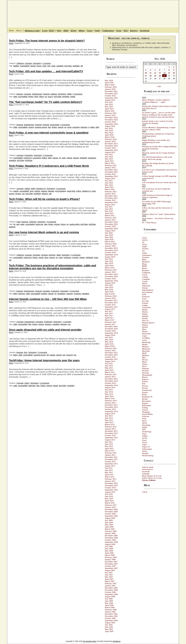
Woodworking (148, 455)
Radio (144, 394)
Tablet (58, 255)
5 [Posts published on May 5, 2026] (155, 70)
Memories (146, 349)
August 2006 (110, 596)
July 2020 (109, 233)
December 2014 (111, 379)
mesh (44, 66)
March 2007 (110, 581)
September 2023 (111, 150)
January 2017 (110, 324)
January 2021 (110, 220)
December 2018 (111, 274)
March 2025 (110, 111)
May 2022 (109, 185)
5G (14, 224)
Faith (144, 294)
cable (15, 97)
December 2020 (111, 222)
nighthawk (83, 158)
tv (89, 127)
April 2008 (109, 553)
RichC (51, 30)
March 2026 (110, 85)
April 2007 (109, 579)
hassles (53, 355)
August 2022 (110, 178)
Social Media (55, 125)
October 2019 (110, 252)
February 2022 (111, 191)
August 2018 (110, 283)
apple (22, 224)
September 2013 (111, 411)
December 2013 (111, 405)
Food (144, 299)
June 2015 (109, 366)
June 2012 (109, 444)
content (31, 127)
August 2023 (110, 152)
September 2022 (111, 176)
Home (11, 30)
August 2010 (110, 492)
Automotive (147, 255)
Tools (144, 440)
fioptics (31, 97)
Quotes (145, 392)
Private (145, 388)
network (76, 158)
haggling (44, 294)
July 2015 (109, 363)
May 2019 (109, 263)
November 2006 (111, 590)
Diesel (145, 283)
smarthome (92, 158)
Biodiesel (146, 262)
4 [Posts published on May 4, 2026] (151, 70)
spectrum (48, 324)
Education (146, 286)
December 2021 (111, 196)
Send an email (148, 467)
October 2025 (110, 96)
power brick (71, 191)
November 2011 (111, 459)
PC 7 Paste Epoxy (149, 222)
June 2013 (109, 418)
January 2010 (110, 507)
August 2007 (110, 570)
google (41, 257)
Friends (145, 303)
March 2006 (110, 607)
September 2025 (111, 98)
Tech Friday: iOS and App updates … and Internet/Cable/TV (46, 71)
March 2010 (110, 503)
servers (12, 194)
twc (69, 324)
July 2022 (109, 181)
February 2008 (111, 557)
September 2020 (111, 228)
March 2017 (110, 320)
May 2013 (109, 420)
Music (145, 362)
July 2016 (109, 337)
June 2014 (109, 392)
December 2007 (111, 562)
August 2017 (110, 309)
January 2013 (110, 429)
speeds (55, 386)
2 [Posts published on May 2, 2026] (174, 67)
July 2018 (109, 285)
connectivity (37, 158)
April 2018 (109, 292)
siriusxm (18, 194)
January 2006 (110, 612)
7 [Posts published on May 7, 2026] (164, 70)
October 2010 (110, 488)
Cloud (144, 275)
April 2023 (109, 161)
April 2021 (109, 213)
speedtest (60, 66)
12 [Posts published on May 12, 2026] (155, 73)
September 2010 (111, 490)
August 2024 (110, 126)
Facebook (146, 471)
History (27, 383)
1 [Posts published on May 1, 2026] (169, 67)
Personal (46, 125)
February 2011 (111, 479)
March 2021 (110, 215)
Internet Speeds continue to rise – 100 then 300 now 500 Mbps (48, 299)
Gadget (27, 189)
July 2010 (109, 494)
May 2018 (109, 289)
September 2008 (111, 542)
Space (144, 421)
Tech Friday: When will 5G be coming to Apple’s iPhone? (44, 199)
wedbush (12, 227)
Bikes (144, 259)
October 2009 (110, 514)
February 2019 (111, 270)
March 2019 (110, 268)
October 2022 (110, 174)
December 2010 (111, 483)
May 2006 (109, 603)
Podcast (145, 379)
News (144, 366)
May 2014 (109, 394)
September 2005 (111, 620)
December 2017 (111, 300)
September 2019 (111, 255)
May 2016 (109, 342)
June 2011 (109, 470)
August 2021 (110, 205)
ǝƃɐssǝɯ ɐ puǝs (32, 30)
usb (50, 194)
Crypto (145, 281)
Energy (145, 288)
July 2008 (109, 546)
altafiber (16, 66)
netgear (69, 158)
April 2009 (109, 527)
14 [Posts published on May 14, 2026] (164, 73)
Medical (145, 347)
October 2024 (110, 122)
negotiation (61, 294)
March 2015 (110, 372)
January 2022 (110, 194)
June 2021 (109, 209)
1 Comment (47, 63)
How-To (145, 320)
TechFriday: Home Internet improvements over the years (44, 360)
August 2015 (110, 361)
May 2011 (109, 472)
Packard (145, 371)
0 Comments (78, 94)
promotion (77, 294)
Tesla (144, 434)
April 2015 (109, 370)
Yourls (89, 30)
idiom (36, 97)
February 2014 (111, 400)
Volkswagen (147, 449)
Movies (145, 360)
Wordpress (117, 641)
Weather (145, 453)
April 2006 (109, 605)
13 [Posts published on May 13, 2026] (160, 73)
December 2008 (111, 535)
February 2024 (111, 139)
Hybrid (145, 327)
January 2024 (110, 141)
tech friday (68, 66)
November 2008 (111, 538)
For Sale (145, 301)
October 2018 (110, 279)
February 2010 (111, 505)
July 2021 (109, 207)
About (19, 30)
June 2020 (109, 235)
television (84, 127)
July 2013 (109, 416)
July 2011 (109, 468)
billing (15, 294)
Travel (145, 442)
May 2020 (109, 237)
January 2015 (110, 377)
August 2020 (110, 231)
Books (145, 268)
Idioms (145, 331)
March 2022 (110, 189)
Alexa (144, 244)
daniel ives (40, 224)
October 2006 (110, 592)
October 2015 (110, 357)
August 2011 (110, 466)
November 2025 (111, 93)
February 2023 (111, 165)
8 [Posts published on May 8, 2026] (169, 70)
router (53, 66)
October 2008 (110, 540)
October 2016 (110, 331)
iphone (39, 66)
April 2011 (109, 475)
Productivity (29, 155)
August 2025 (110, 100)
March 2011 (110, 477)
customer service (41, 127)
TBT (144, 429)
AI (143, 242)
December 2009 (111, 509)
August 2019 (110, 257)
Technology (37, 63)
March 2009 (110, 529)
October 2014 (110, 383)
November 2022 (111, 172)
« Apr (159, 86)
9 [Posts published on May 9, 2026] (174, 70)
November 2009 (111, 512)
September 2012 (111, 437)
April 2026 (109, 83)
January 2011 (110, 481)
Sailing (145, 408)
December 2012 (111, 431)
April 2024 (109, 135)
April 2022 (109, 187)
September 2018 (111, 281)
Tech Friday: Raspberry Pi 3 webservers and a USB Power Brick (49, 166)
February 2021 (111, 218)
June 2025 (109, 104)
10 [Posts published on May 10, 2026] (146, 73)
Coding (145, 277)
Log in (145, 492)
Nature (145, 364)
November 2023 (111, 146)
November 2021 (111, 198)
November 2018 (111, 276)
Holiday (145, 316)
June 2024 (109, 130)
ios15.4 (50, 97)
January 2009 (110, 533)
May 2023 (109, 159)
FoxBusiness (108, 30)
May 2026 (109, 80)
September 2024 (111, 124)
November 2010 (111, 485)
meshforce (67, 257)
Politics (145, 381)
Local (144, 340)
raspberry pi (86, 191)
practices (70, 294)
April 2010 (109, 501)
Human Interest (148, 323)
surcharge (76, 127)
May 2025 (109, 107)
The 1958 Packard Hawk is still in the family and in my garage (157, 158)
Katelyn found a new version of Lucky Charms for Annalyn (157, 122)
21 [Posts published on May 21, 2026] (164, 76)
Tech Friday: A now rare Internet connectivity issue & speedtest (49, 133)
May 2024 (109, 133)
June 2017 (109, 313)
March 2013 (110, 424)
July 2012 (109, 442)
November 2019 (111, 250)
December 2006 (111, 588)
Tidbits (69, 94)
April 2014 (109, 396)
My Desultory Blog (144, 12)
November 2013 (111, 407)
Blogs (144, 264)
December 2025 (111, 91)
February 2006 (111, 610)
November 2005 (111, 616)
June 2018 (109, 287)
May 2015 (109, 368)
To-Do (145, 438)
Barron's (134, 30)
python (79, 191)
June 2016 (109, 340)
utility (97, 127)
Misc (26, 352)
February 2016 (111, 348)
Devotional (144, 30)
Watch (145, 451)
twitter (92, 127)
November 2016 (111, 329)
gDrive (73, 30)
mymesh (75, 257)
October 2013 (110, 409)
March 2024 (110, 137)
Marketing (146, 342)
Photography (147, 375)
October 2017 (110, 305)
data (46, 224)
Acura (144, 238)
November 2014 (111, 381)
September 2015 (111, 359)
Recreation (146, 401)
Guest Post (146, 307)
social (69, 127)
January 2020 (110, 246)
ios (46, 97)
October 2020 (110, 226)
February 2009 (111, 531)
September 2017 (111, 307)
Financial (46, 94)
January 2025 (110, 115)
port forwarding (60, 191)
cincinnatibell (25, 66)
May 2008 (109, 551)
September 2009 (111, 516)
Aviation (145, 257)
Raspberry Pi (41, 189)
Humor (145, 325)
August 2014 (110, 387)
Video (144, 445)
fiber (30, 324)
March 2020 (110, 242)
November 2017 (111, 302)
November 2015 (111, 355)
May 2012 (109, 446)
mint (49, 66)
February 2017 (111, 322)
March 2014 (110, 398)
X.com (45, 30)
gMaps (82, 30)
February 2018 (111, 296)
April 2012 (109, 448)
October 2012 (110, 435)
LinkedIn (146, 474)
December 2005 (111, 614)
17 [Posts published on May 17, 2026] (146, 76)
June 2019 (109, 261)
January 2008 (110, 559)
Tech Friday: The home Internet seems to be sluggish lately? (47, 41)
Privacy (145, 386)
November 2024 (111, 120)
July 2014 (109, 390)
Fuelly (97, 30)
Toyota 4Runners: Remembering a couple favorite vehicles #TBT (159, 128)
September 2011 (111, 464)
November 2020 (111, 224)
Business (20, 94)
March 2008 (110, 555)
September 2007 (111, 568)
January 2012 (110, 455)
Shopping (52, 255)
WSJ (126, 30)
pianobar (51, 191)
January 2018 (110, 298)
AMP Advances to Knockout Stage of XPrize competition (157, 196)
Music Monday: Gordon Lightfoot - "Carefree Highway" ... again (156, 101)
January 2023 (110, 167)
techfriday (76, 66)
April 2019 (109, 265)
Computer (28, 63)
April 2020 (109, 239)
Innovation (37, 255)
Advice (145, 240)
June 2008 (109, 549)
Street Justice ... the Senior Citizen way (158, 218)
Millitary (146, 355)
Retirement (146, 405)
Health (145, 310)
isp (65, 127)
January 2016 (110, 350)
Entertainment (37, 94)
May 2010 (109, 498)
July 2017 (109, 311)
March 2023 (110, 163)
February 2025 (111, 113)
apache (16, 191)
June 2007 (109, 575)
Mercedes (146, 351)
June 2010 (109, 496)
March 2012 (110, 451)
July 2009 (109, 520)
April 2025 (109, 109)
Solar (144, 418)
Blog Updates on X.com (152, 476)
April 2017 (109, 318)
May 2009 (109, 525)
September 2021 (111, 202)
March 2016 (110, 346)
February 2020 (111, 244)
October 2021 (110, 200)
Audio (145, 253)
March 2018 (110, 294)
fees (49, 127)
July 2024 (109, 128)
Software (54, 94)
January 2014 (110, 403)
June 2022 (109, 183)
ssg (23, 194)
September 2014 (111, 385)
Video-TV (146, 447)
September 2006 (111, 594)
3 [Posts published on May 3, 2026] (146, 70)
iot (60, 158)
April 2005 (109, 631)
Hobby (33, 189)
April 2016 (109, 344)
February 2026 (111, 87)
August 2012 (110, 440)
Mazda (145, 344)
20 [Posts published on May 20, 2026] (160, 76)
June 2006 (109, 601)
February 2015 (111, 374)
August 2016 (110, 335)
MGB (144, 353)
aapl (18, 224)
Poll (144, 384)
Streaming (146, 425)
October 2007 (110, 566)
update (73, 97)
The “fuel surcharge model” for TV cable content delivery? (46, 102)
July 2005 (109, 625)
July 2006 (109, 599)
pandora (44, 191)
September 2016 (111, 333)
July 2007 (109, 573)
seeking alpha (74, 224)
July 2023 (109, 154)
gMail (66, 30)
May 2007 (109, 577)
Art (143, 251)
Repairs (145, 403)
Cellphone (20, 63)
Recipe (145, 399)
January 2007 (110, 586)
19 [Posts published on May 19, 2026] (155, 76)
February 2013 (111, 427)
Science (145, 410)
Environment (147, 292)
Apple (18, 222)
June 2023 (109, 157)
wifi (82, 66)
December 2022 (111, 170)
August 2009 (110, 518)
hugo (32, 191)
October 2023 (110, 148)
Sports (145, 423)
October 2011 (110, 461)
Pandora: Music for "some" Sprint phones (159, 214)
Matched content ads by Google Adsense (158, 153)
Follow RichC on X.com (152, 478)
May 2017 (109, 316)
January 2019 (110, 272)
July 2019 (109, 259)
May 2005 (109, 629)
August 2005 (110, 623)
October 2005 (110, 618)
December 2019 (111, 248)
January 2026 (110, 89)
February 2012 (111, 453)
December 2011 (111, 457)
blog (59, 30)
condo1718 (28, 158)
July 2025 (109, 102)
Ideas (144, 329)
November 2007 (111, 564)
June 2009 (109, 522)
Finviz (119, 30)
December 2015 (111, 353)
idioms (42, 97)
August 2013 (110, 414)
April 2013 (109, 422)
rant (64, 355)
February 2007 (111, 583)
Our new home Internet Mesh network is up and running (44, 232)
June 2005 (109, 627)
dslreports (32, 386)
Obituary (146, 368)
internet (33, 66)
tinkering (45, 194)
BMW (145, 266)
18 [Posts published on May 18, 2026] (150, 76)
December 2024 (111, 117)
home (46, 257)
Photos (145, 377)
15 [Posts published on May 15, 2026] (169, 73)
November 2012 (111, 433)
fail (48, 355)
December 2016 (111, 326)
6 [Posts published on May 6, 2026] (160, 70)
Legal (144, 336)
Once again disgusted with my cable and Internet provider (45, 330)
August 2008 (110, 544)
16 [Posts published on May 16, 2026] (174, 73)
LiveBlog (146, 338)
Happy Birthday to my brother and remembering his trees (156, 141)
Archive (145, 249)
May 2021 (109, 211)
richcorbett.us (147, 469)
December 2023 (111, 144)
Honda (145, 318)
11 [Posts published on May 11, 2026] (150, 73)
